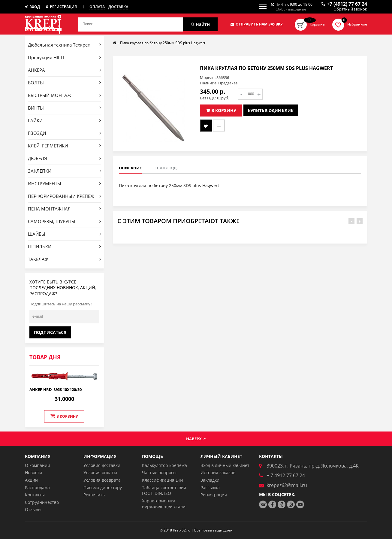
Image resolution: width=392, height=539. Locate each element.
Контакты (35, 495)
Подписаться (50, 332)
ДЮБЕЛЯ (64, 158)
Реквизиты (95, 495)
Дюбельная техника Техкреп (64, 45)
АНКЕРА (64, 70)
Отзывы (33, 509)
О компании (38, 465)
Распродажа (37, 488)
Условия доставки (102, 465)
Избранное (357, 24)
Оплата (97, 7)
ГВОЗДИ (64, 133)
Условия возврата (102, 480)
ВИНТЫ (64, 108)
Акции (31, 480)
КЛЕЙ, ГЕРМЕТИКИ (64, 146)
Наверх (196, 439)
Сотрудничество (42, 502)
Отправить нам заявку (257, 24)
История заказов (218, 472)
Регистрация (61, 7)
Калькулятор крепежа (164, 465)
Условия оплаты (100, 472)
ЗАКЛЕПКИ (64, 171)
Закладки (210, 480)
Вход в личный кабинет (225, 465)
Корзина (317, 24)
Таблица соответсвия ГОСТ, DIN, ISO (164, 491)
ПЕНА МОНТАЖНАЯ (64, 209)
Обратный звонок (350, 9)
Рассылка (210, 488)
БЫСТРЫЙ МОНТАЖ (64, 95)
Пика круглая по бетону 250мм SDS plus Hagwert (163, 43)
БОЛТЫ (64, 83)
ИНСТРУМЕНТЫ (64, 183)
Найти (200, 24)
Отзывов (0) (165, 168)
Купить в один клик (271, 111)
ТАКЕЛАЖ (64, 259)
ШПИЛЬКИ (64, 247)
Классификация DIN (163, 480)
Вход (32, 7)
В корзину (64, 416)
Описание (130, 168)
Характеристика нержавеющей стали (164, 504)
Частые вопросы (159, 472)
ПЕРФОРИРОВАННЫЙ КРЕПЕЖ (64, 196)
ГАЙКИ (64, 120)
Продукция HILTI (64, 57)
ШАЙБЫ (64, 234)
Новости (33, 472)
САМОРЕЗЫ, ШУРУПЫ (64, 221)
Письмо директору (103, 488)
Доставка (118, 7)
